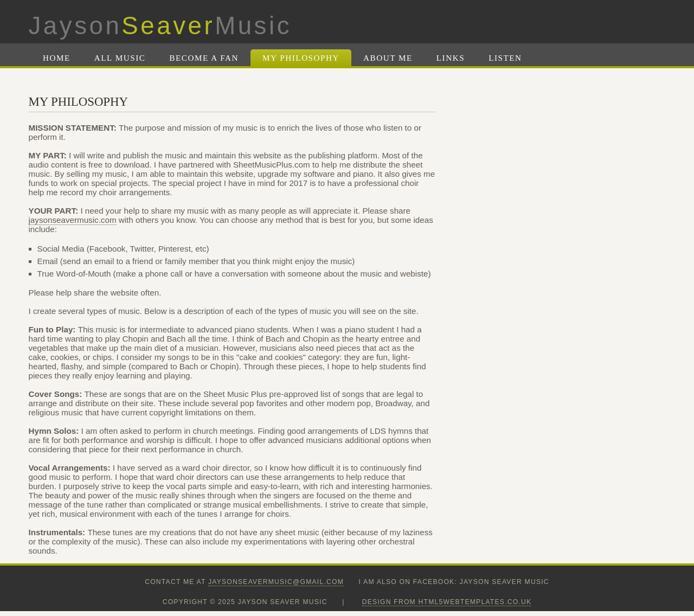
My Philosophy (301, 58)
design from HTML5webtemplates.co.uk (447, 602)
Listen (505, 58)
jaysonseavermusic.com (73, 220)
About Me (388, 58)
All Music (120, 58)
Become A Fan (204, 58)
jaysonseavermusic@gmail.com (276, 582)
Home (57, 58)
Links (451, 58)
